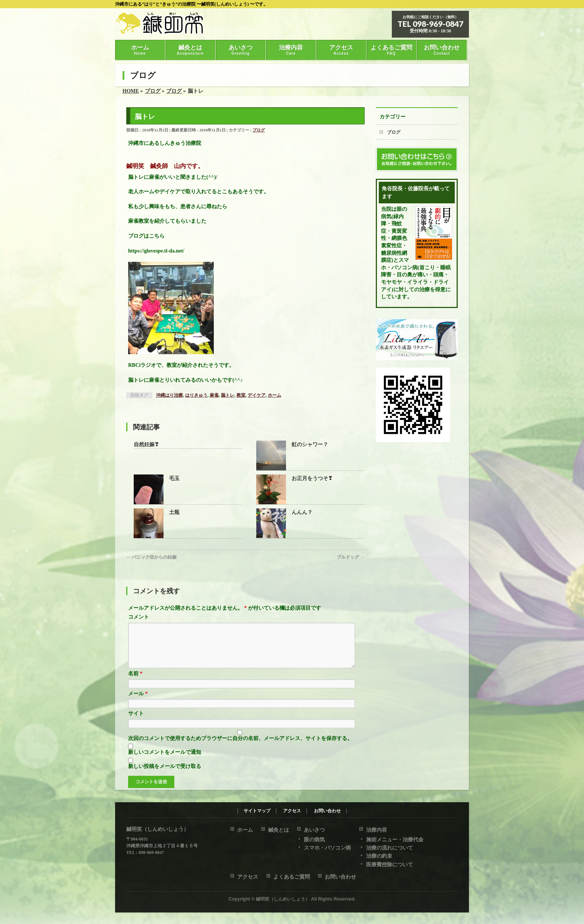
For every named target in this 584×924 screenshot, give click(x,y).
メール (138, 703)
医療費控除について (390, 865)
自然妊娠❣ (146, 444)
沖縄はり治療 (169, 395)
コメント (139, 617)
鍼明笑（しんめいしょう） (283, 899)
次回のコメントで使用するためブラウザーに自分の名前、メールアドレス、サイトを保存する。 (240, 747)
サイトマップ (257, 811)
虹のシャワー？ (310, 444)
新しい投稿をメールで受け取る (165, 775)
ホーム (274, 395)
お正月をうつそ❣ (312, 478)
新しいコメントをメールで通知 (165, 761)
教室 (241, 395)
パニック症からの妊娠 (151, 557)
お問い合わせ (327, 811)
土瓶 (174, 512)
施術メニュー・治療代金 (395, 840)
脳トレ (228, 395)
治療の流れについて (390, 848)
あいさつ (314, 830)
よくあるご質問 (292, 877)
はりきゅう (196, 395)
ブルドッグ (351, 557)
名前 (135, 682)
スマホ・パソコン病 (327, 848)
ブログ (259, 130)
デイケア (257, 395)
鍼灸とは (279, 830)
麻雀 (214, 395)
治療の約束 (379, 856)
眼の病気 (314, 840)
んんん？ (302, 512)
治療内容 (377, 830)
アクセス (292, 811)
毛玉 (174, 478)
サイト (136, 722)
